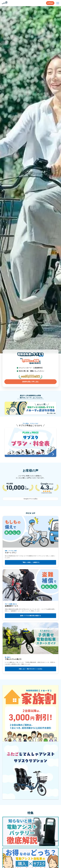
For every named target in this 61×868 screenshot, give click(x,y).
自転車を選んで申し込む (30, 382)
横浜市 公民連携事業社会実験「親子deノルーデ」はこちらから (31, 397)
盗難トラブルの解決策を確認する (30, 616)
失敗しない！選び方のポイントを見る (31, 669)
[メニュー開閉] (58, 3)
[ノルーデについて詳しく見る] (30, 180)
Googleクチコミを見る (30, 499)
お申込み (50, 3)
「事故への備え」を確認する (30, 562)
